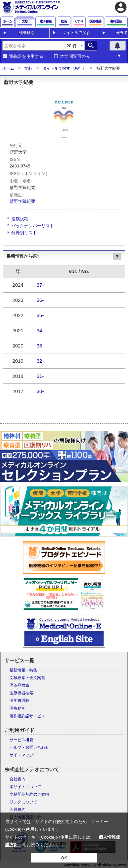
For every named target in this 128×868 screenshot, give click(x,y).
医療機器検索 (21, 693)
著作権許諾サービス (27, 716)
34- (40, 330)
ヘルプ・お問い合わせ (29, 747)
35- (40, 315)
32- (40, 361)
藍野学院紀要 (22, 201)
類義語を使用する (26, 56)
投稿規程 (20, 219)
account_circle (121, 7)
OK (64, 858)
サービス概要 (21, 740)
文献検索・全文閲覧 (27, 678)
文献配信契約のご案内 (29, 794)
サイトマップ (21, 755)
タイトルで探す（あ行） (64, 68)
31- (40, 376)
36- (40, 300)
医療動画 (17, 708)
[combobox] (32, 46)
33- (40, 346)
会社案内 (17, 779)
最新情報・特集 (23, 670)
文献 (28, 68)
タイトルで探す (76, 33)
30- (40, 391)
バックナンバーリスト (33, 226)
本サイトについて (25, 787)
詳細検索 (27, 33)
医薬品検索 (19, 685)
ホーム (8, 68)
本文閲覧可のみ (75, 56)
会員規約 (17, 810)
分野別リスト (24, 233)
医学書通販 (19, 701)
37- (40, 285)
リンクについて (23, 802)
